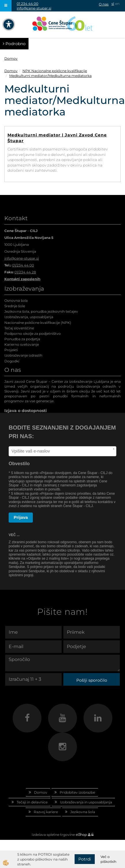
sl (113, 4)
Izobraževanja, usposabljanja (29, 317)
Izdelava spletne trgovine (53, 835)
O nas (104, 4)
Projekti (11, 350)
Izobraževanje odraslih (23, 355)
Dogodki (12, 361)
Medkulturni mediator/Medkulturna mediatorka (50, 76)
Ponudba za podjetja (22, 339)
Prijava (21, 517)
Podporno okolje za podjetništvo (33, 334)
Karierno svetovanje (22, 344)
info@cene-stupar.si (34, 8)
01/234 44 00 (23, 265)
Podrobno (14, 44)
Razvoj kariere (46, 812)
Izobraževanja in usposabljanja (86, 802)
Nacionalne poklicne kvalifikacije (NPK (37, 323)
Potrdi (85, 859)
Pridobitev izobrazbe (77, 792)
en (117, 4)
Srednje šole (15, 306)
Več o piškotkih (108, 859)
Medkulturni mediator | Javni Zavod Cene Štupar (57, 138)
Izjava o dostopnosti (25, 411)
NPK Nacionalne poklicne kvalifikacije (55, 71)
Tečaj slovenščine (19, 328)
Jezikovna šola (83, 812)
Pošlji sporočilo (92, 680)
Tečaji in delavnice (32, 802)
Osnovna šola (16, 300)
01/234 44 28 (25, 272)
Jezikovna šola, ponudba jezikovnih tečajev (41, 311)
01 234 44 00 (28, 4)
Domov (11, 58)
